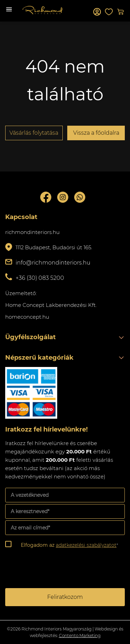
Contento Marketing (80, 635)
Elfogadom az (70, 545)
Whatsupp (80, 197)
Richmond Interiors (42, 10)
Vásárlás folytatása (34, 133)
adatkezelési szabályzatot (86, 545)
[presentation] (58, 570)
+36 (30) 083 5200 (40, 278)
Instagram (63, 197)
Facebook (46, 197)
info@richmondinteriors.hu (53, 263)
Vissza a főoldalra (96, 133)
